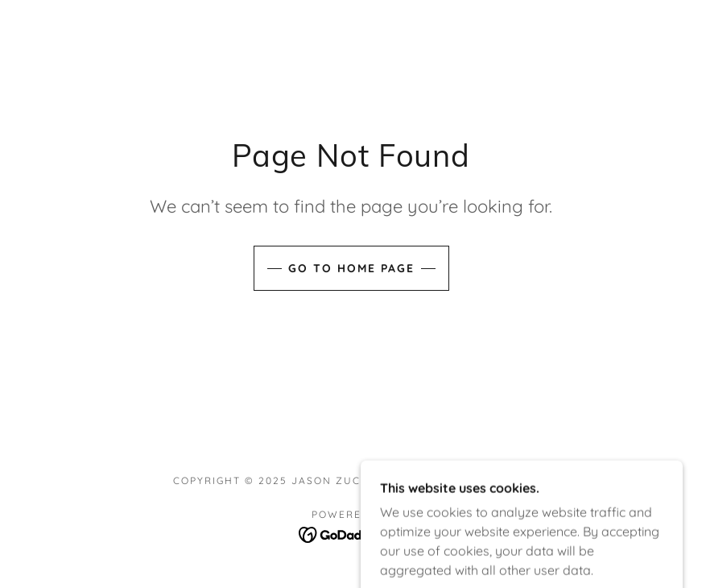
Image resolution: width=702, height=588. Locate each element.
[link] (351, 533)
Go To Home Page (351, 268)
